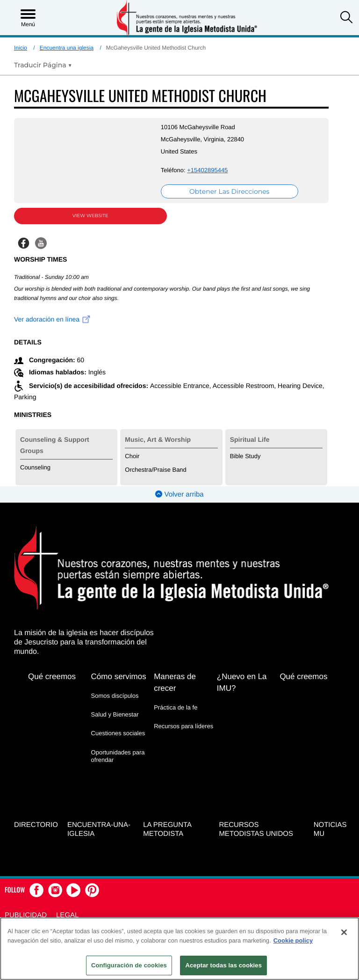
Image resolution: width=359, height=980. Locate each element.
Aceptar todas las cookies (223, 965)
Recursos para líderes (183, 726)
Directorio (36, 825)
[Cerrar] (344, 932)
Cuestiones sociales (118, 733)
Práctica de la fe (176, 707)
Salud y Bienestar (115, 714)
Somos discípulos (115, 696)
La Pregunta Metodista (167, 829)
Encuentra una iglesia (67, 48)
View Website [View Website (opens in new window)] (90, 216)
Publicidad (26, 915)
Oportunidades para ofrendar (118, 756)
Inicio (21, 48)
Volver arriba (179, 494)
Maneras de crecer (175, 682)
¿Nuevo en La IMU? (242, 682)
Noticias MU (330, 829)
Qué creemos (52, 676)
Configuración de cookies (129, 965)
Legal (67, 915)
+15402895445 (207, 170)
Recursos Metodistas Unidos (256, 829)
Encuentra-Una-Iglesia (99, 829)
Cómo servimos (119, 676)
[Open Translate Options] (43, 65)
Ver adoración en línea (52, 319)
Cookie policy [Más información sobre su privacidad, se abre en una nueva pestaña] (293, 940)
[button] (346, 18)
